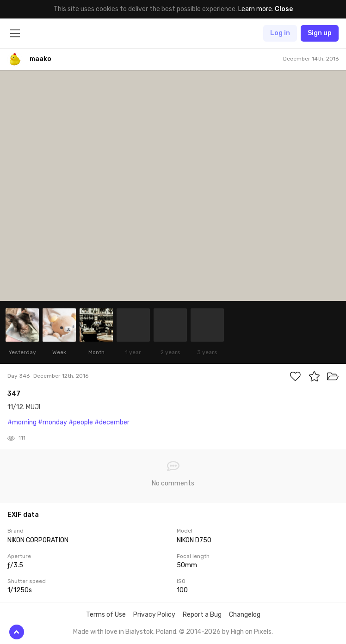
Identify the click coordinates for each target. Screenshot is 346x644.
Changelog (245, 615)
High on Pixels (251, 632)
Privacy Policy (154, 615)
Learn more (255, 9)
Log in (280, 33)
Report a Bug (202, 615)
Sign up (320, 33)
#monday (53, 422)
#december (112, 422)
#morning (22, 422)
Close (284, 9)
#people (81, 422)
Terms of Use (106, 615)
